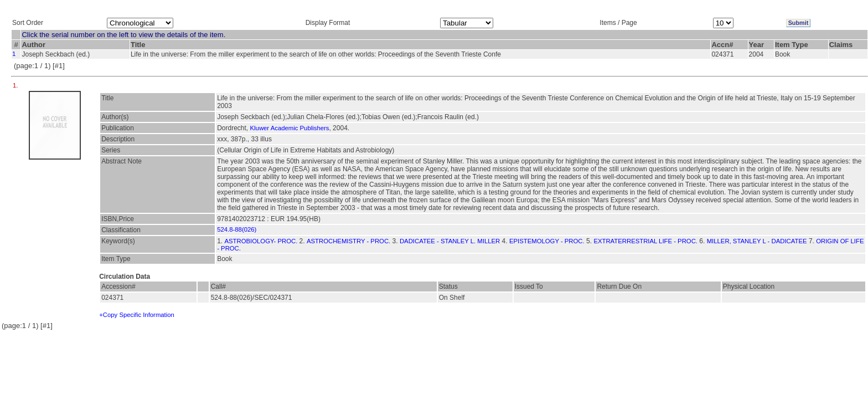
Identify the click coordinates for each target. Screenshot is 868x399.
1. (16, 85)
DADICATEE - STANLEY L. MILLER (450, 241)
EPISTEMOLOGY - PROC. (547, 241)
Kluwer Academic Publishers (290, 128)
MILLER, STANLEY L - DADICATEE (757, 241)
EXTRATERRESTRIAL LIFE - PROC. (645, 241)
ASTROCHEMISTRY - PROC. (348, 241)
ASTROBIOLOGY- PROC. (261, 241)
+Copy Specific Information (137, 315)
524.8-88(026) (237, 229)
